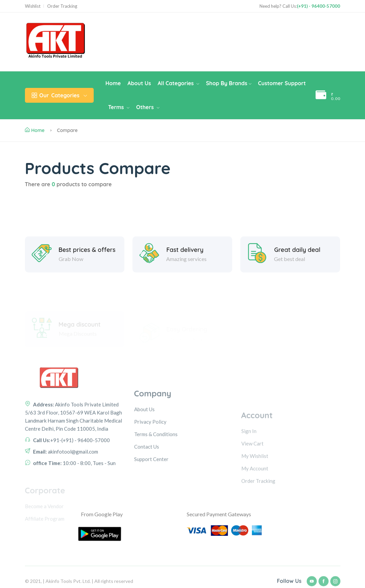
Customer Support (282, 83)
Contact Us (147, 481)
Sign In (249, 463)
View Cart (252, 476)
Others (148, 107)
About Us (139, 83)
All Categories (178, 83)
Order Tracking (62, 6)
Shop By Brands (229, 83)
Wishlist (33, 6)
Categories (59, 95)
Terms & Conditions (156, 468)
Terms (119, 107)
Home (113, 83)
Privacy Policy (150, 456)
